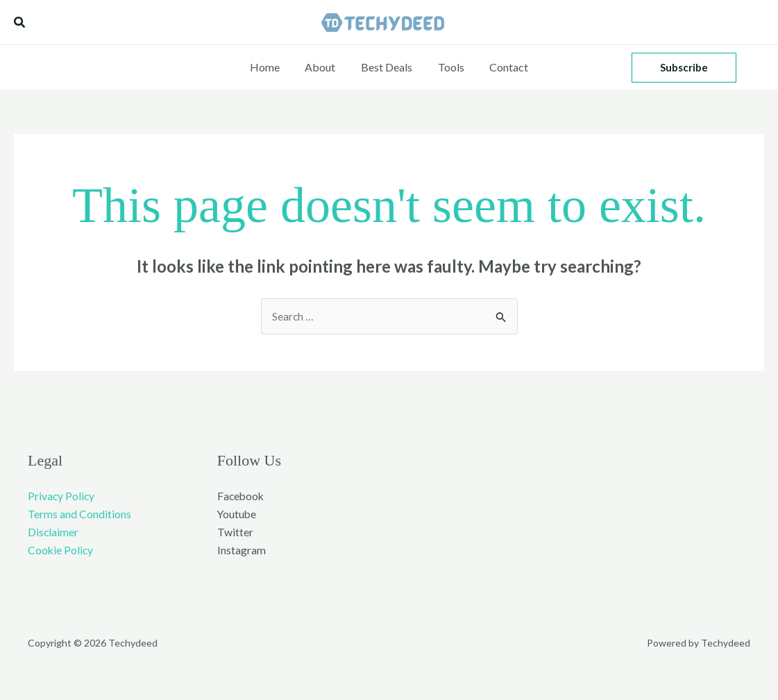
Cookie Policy (61, 551)
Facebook (242, 496)
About (323, 67)
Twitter (235, 532)
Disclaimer (53, 532)
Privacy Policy (62, 496)
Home (271, 67)
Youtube (237, 514)
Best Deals (387, 67)
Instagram (242, 551)
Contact (502, 67)
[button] (20, 23)
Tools (448, 67)
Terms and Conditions (79, 514)
